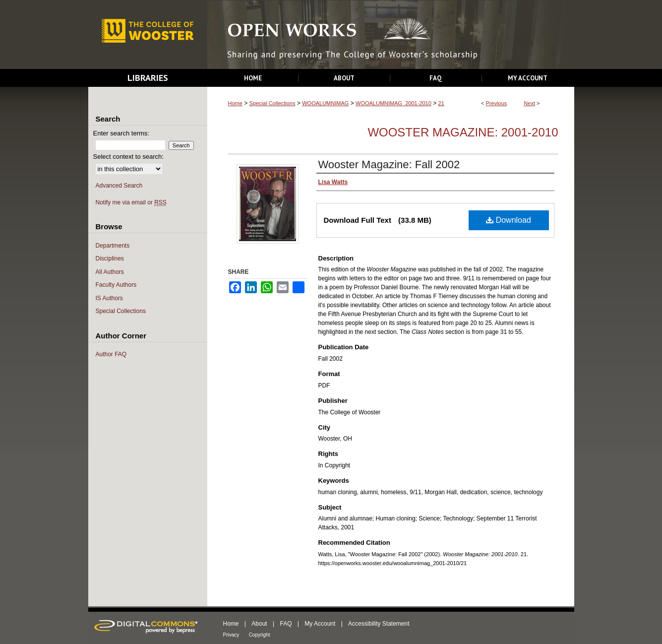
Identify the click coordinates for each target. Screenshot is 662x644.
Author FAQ (111, 354)
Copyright (260, 635)
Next (529, 103)
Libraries (148, 78)
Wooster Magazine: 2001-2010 (463, 132)
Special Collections (272, 103)
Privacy (231, 635)
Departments (113, 246)
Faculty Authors (116, 285)
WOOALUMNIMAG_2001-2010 (393, 103)
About (259, 624)
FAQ (286, 624)
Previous (497, 103)
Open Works (391, 35)
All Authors (110, 272)
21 (441, 103)
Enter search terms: (121, 133)
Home (235, 103)
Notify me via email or (131, 203)
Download (509, 220)
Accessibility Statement (379, 624)
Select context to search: (128, 157)
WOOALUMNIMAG (325, 103)
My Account (320, 624)
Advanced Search (119, 186)
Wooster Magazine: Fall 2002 (389, 164)
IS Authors (109, 298)
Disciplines (110, 258)
